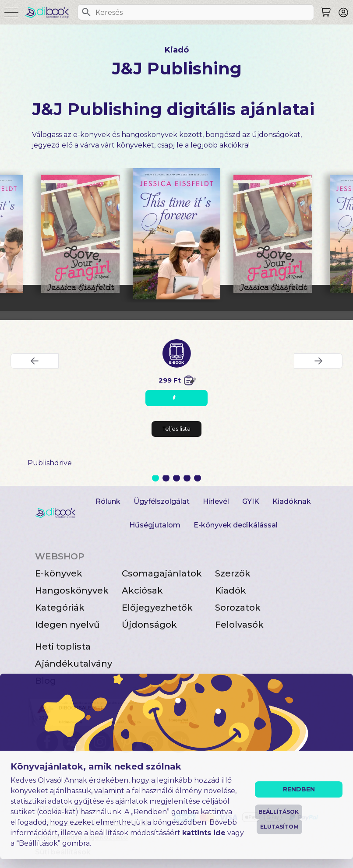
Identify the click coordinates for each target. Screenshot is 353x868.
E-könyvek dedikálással (236, 525)
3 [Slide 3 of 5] (176, 478)
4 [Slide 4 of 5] (187, 478)
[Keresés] (86, 12)
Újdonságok (149, 625)
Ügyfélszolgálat (162, 501)
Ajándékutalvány (74, 664)
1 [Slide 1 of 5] (155, 478)
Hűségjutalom (155, 525)
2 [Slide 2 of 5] (166, 478)
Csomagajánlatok (162, 573)
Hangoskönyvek (72, 590)
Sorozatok (238, 608)
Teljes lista (176, 429)
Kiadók (231, 590)
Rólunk (108, 501)
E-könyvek (59, 573)
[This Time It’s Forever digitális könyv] (176, 234)
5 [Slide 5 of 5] (198, 478)
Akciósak (142, 590)
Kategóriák (60, 608)
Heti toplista (63, 647)
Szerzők (233, 573)
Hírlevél (216, 501)
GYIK (251, 501)
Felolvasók (239, 625)
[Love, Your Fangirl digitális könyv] (80, 234)
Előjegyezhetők (157, 608)
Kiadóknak (292, 501)
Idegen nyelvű (67, 625)
